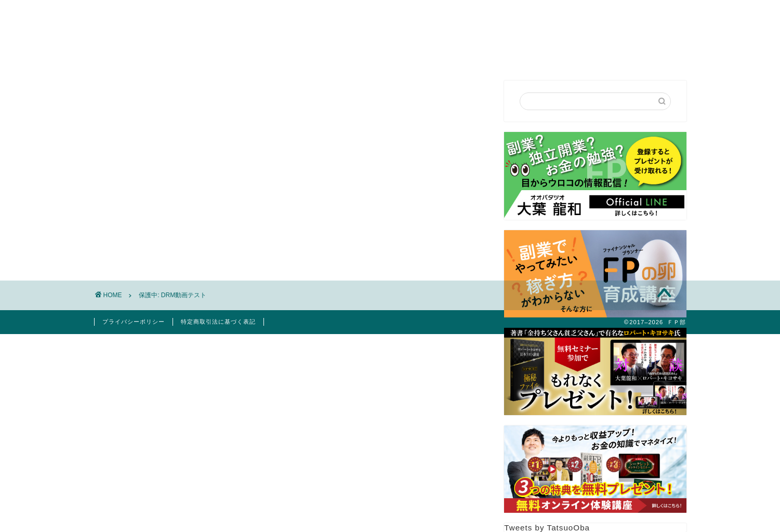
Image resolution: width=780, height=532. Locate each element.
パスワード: (180, 212)
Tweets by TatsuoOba (547, 528)
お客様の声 (548, 54)
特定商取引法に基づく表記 (218, 322)
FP (498, 54)
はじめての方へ (240, 54)
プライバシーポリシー (134, 322)
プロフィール (316, 54)
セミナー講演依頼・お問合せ (417, 54)
